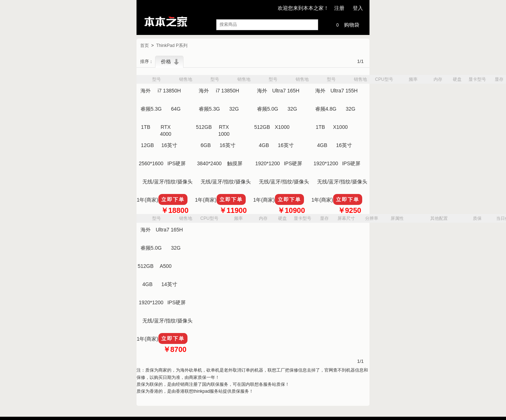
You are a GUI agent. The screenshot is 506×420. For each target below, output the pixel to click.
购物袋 (346, 24)
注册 (339, 8)
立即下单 (173, 199)
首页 (145, 46)
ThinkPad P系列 (172, 46)
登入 (358, 8)
